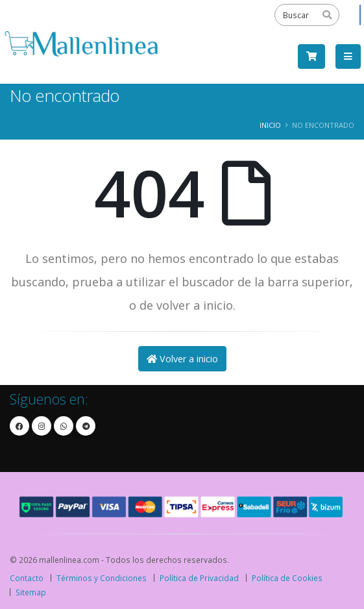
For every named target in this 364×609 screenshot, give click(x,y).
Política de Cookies (287, 578)
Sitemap (31, 592)
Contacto (27, 578)
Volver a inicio (182, 359)
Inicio (270, 125)
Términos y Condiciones (102, 578)
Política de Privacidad (199, 578)
